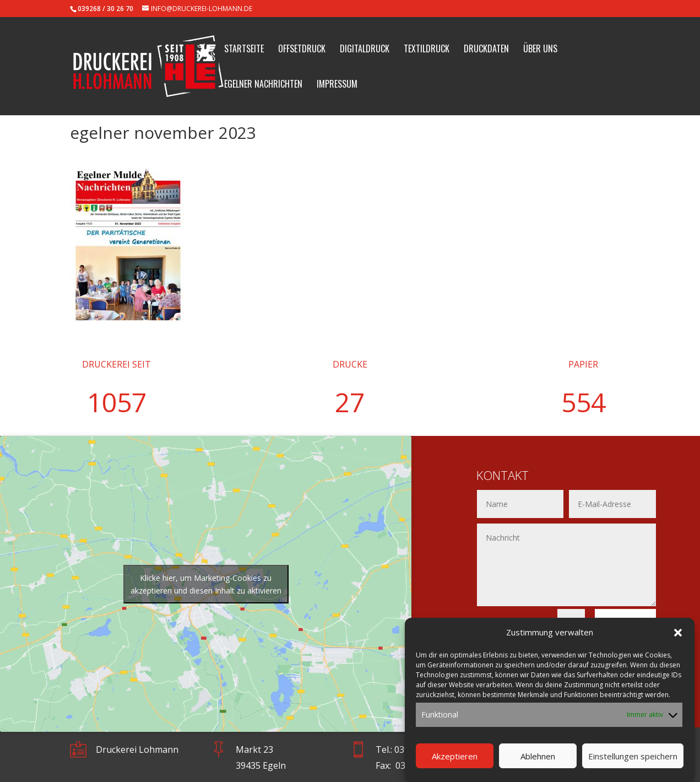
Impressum (337, 85)
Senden (625, 623)
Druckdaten (486, 50)
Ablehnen (538, 765)
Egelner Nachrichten (263, 85)
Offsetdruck (302, 50)
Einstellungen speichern (633, 765)
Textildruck (427, 50)
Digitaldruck (365, 50)
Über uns (540, 50)
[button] (678, 643)
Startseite (244, 50)
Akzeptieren (455, 765)
